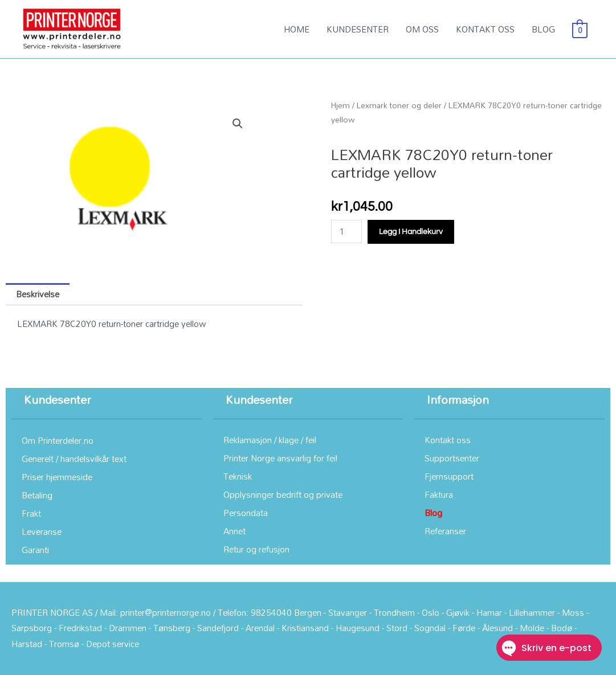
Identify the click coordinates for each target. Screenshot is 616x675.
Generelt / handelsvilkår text (74, 459)
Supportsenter (452, 458)
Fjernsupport (449, 476)
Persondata (246, 513)
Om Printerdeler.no (58, 440)
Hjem (340, 105)
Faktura (439, 494)
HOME (297, 29)
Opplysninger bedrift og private (283, 494)
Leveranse (42, 531)
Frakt (31, 513)
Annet (234, 531)
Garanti (35, 550)
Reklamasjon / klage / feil (270, 440)
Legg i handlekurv (411, 232)
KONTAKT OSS (485, 29)
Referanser (445, 531)
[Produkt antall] (346, 232)
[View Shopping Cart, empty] (580, 29)
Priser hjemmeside (57, 477)
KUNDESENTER (358, 29)
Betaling (37, 495)
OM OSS (422, 29)
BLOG (543, 29)
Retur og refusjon (256, 549)
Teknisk (238, 476)
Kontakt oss (448, 440)
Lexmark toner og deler (399, 105)
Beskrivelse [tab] (38, 294)
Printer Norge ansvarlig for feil (280, 458)
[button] (238, 124)
